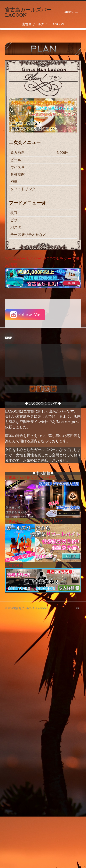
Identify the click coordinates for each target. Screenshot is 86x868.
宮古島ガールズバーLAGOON (28, 12)
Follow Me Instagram (25, 315)
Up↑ (79, 608)
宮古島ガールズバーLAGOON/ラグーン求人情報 (43, 272)
